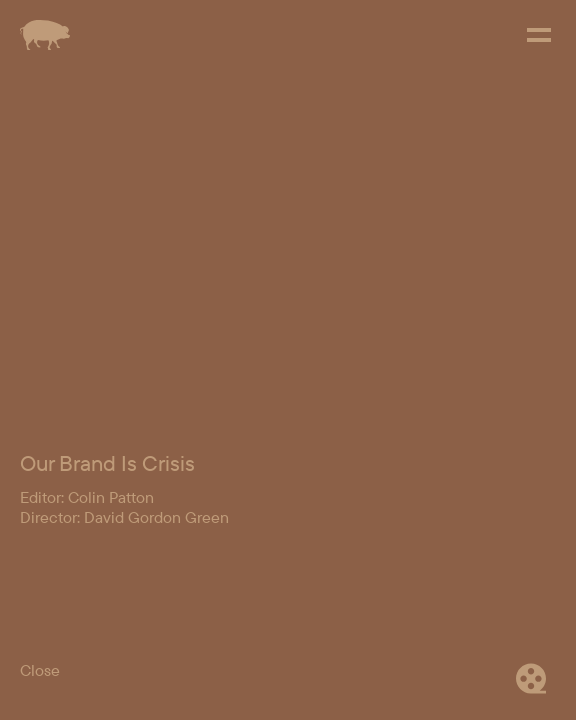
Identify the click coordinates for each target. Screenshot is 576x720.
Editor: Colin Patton (87, 497)
